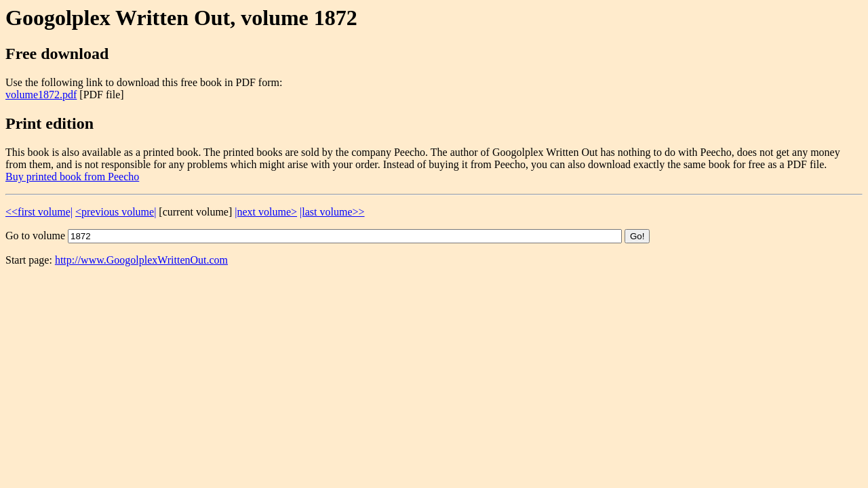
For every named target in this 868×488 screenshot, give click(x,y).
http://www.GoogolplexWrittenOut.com (141, 260)
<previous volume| (116, 212)
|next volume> (266, 212)
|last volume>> (332, 212)
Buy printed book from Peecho (72, 177)
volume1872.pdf (41, 95)
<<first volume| (39, 212)
